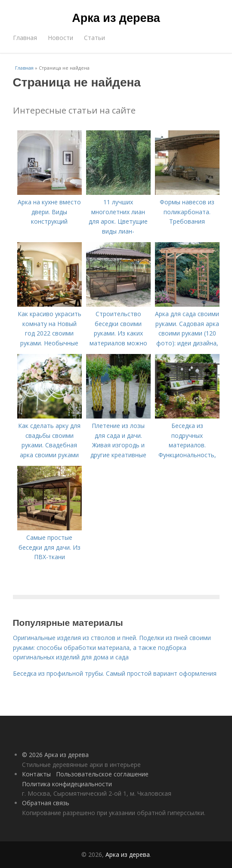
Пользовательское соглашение (102, 774)
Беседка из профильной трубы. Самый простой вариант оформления (115, 673)
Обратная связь (46, 803)
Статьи (94, 38)
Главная (25, 38)
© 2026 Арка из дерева (55, 755)
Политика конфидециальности (67, 784)
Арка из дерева (116, 18)
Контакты (36, 774)
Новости (60, 38)
